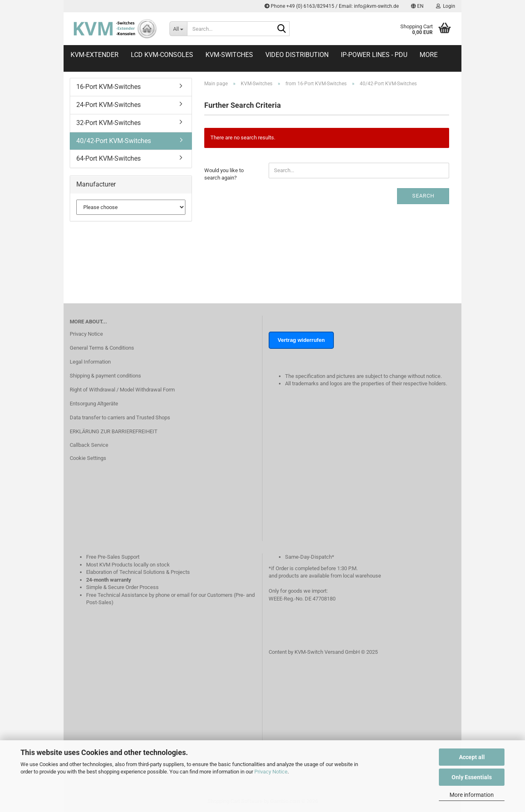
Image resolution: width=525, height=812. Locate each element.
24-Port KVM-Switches (108, 105)
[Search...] (178, 29)
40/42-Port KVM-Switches (114, 141)
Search (423, 196)
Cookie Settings (88, 458)
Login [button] (446, 6)
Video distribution (297, 55)
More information (472, 795)
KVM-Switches (229, 55)
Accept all (472, 757)
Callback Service (89, 445)
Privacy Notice (271, 772)
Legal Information (90, 362)
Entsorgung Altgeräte (94, 404)
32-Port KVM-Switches (108, 123)
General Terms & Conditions (102, 348)
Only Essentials (472, 777)
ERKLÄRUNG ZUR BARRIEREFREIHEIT (114, 431)
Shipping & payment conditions (105, 376)
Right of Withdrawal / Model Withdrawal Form (122, 390)
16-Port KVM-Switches (108, 87)
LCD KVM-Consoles (162, 55)
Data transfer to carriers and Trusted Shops (120, 417)
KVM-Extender (95, 55)
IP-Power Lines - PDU (374, 55)
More (429, 55)
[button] (417, 6)
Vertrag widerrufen (301, 340)
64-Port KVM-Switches (108, 158)
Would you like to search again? (224, 174)
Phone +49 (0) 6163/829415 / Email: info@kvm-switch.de (332, 6)
